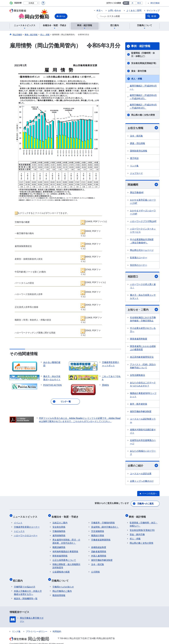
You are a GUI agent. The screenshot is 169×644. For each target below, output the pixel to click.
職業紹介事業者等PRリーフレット (143, 396)
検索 (154, 16)
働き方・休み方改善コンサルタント (143, 297)
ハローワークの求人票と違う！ (143, 287)
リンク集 (134, 166)
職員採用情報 (59, 592)
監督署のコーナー (139, 258)
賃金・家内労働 (139, 71)
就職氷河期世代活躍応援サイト (143, 432)
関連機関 (143, 185)
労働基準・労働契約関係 (103, 521)
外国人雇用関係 (99, 554)
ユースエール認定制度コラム (143, 421)
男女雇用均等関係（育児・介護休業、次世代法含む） (66, 540)
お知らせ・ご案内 (143, 310)
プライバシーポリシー (37, 628)
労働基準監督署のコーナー (27, 525)
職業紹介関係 (98, 534)
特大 (139, 3)
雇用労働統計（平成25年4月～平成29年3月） (143, 97)
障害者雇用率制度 (139, 340)
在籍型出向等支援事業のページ (143, 443)
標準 (126, 3)
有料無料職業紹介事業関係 (65, 550)
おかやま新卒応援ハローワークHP (143, 202)
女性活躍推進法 (137, 376)
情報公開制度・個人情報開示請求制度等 (66, 564)
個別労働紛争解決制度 (141, 412)
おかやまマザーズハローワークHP (143, 213)
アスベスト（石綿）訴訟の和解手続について (143, 367)
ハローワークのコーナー (26, 534)
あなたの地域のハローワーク (143, 453)
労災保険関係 (98, 530)
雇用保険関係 (59, 534)
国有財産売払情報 (139, 151)
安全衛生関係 (59, 525)
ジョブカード (136, 173)
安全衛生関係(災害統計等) (144, 63)
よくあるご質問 (134, 11)
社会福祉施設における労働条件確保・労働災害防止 (143, 320)
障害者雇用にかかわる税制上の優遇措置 (143, 349)
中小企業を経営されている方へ (143, 330)
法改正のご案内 (60, 521)
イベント (18, 521)
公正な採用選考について (64, 558)
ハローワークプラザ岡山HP (143, 222)
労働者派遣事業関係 (101, 538)
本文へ (100, 11)
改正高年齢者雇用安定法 (142, 358)
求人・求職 (137, 79)
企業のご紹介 (143, 466)
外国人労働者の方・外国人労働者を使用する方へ (28, 589)
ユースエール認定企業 (141, 474)
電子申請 (134, 158)
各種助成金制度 (99, 546)
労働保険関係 (59, 530)
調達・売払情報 (137, 143)
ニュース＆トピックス (26, 516)
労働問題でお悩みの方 (25, 583)
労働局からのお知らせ (63, 583)
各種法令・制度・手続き (66, 516)
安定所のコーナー (139, 266)
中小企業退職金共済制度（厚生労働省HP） (142, 241)
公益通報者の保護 (61, 570)
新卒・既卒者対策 (139, 405)
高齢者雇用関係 (99, 550)
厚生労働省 (155, 3)
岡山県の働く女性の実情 (143, 115)
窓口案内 (19, 578)
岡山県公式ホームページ (142, 251)
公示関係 (95, 570)
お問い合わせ (115, 11)
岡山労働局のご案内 (62, 587)
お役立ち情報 (143, 128)
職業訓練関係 (59, 546)
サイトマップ (153, 11)
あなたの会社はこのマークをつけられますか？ (143, 385)
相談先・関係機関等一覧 (26, 595)
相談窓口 (143, 277)
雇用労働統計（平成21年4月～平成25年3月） (143, 106)
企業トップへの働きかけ (142, 482)
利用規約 (57, 628)
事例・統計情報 (141, 46)
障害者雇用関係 (60, 554)
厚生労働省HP (137, 193)
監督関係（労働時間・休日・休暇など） (143, 55)
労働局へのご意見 (146, 504)
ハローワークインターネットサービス (143, 231)
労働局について (61, 578)
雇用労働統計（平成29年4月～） (143, 87)
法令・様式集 (136, 136)
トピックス (19, 530)
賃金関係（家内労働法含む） (105, 525)
